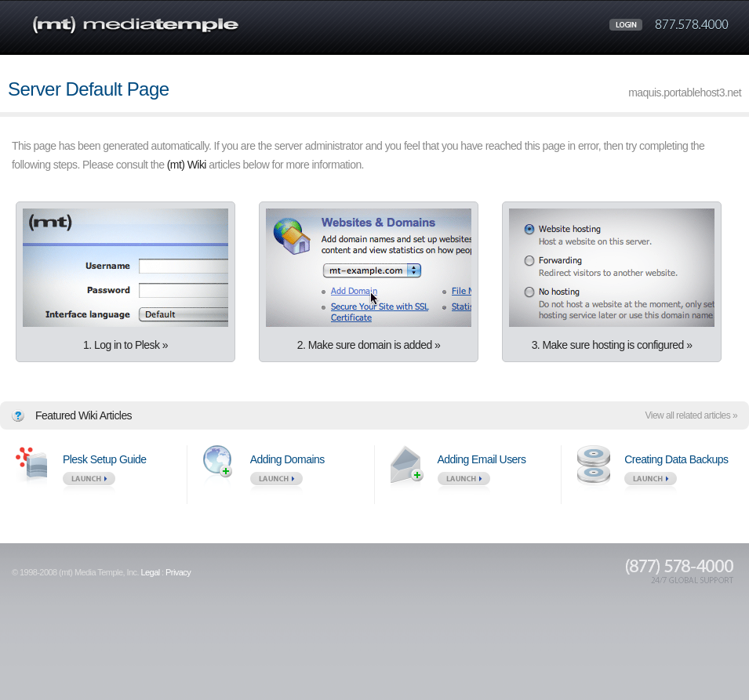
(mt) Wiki (187, 165)
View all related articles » (691, 415)
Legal (150, 572)
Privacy (178, 572)
